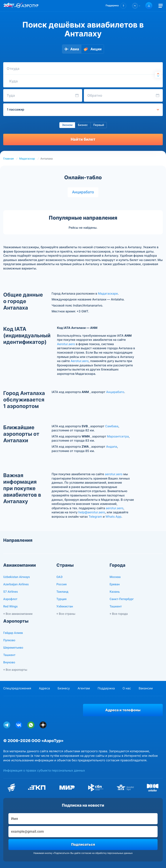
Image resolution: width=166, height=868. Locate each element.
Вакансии (146, 688)
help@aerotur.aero (92, 512)
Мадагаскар (27, 159)
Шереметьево (13, 648)
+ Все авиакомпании (18, 614)
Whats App (113, 517)
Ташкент (116, 607)
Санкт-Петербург (122, 599)
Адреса (44, 688)
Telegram (95, 517)
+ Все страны (66, 614)
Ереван (115, 584)
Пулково (9, 640)
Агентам (84, 688)
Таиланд (62, 592)
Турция (61, 599)
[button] (116, 6)
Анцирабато (83, 192)
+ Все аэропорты (15, 670)
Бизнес (83, 125)
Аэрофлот (10, 599)
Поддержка (106, 688)
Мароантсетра (118, 436)
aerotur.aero (114, 474)
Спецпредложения (17, 688)
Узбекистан (65, 607)
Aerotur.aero (66, 344)
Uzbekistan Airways (17, 577)
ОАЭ (59, 577)
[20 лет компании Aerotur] (9, 6)
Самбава (112, 426)
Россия (61, 584)
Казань (115, 592)
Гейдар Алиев (13, 633)
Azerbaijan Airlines (16, 584)
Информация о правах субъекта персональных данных (44, 771)
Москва (115, 577)
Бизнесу (64, 688)
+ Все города (119, 614)
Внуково (9, 662)
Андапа (112, 447)
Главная (9, 159)
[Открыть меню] (161, 6)
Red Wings (10, 607)
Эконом (67, 125)
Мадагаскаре (108, 294)
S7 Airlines (10, 592)
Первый (99, 125)
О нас (127, 688)
